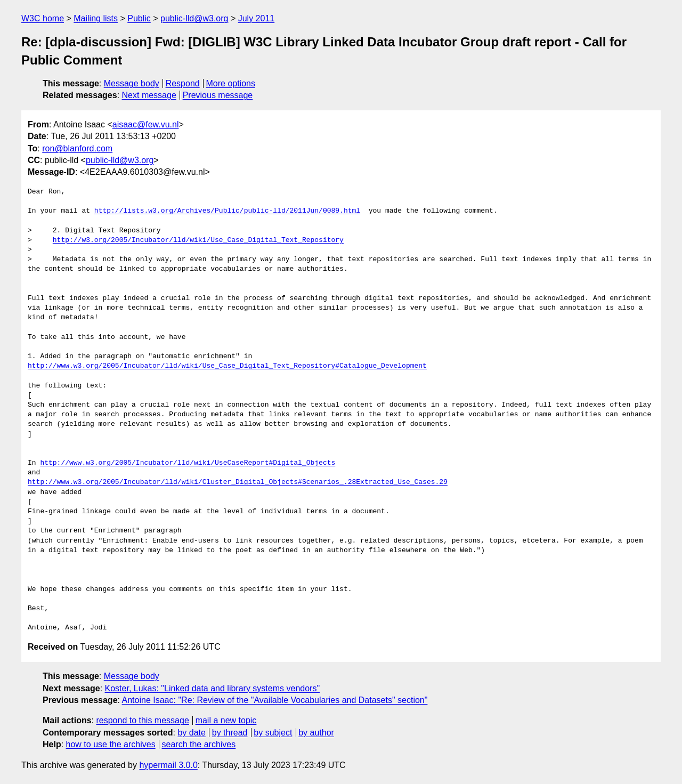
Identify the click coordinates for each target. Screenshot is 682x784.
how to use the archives (111, 744)
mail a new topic (226, 720)
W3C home (43, 18)
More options (231, 83)
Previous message (218, 95)
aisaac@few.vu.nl (146, 124)
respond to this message (142, 720)
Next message (149, 95)
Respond (183, 83)
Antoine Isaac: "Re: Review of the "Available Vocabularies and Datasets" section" (275, 700)
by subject (273, 733)
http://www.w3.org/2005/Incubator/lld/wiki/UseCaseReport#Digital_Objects (188, 463)
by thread (230, 733)
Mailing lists (96, 18)
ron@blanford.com (77, 148)
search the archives (199, 744)
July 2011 (257, 18)
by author (316, 733)
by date (191, 733)
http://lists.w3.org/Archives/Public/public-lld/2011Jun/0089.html (227, 211)
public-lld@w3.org (194, 18)
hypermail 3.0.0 (168, 765)
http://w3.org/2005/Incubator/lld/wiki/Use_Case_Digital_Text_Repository (198, 240)
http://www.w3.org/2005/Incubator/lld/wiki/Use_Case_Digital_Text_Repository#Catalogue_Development (227, 366)
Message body (132, 83)
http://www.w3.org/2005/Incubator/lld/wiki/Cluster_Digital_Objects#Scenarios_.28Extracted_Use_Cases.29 (238, 482)
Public (139, 18)
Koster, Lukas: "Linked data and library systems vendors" (213, 688)
